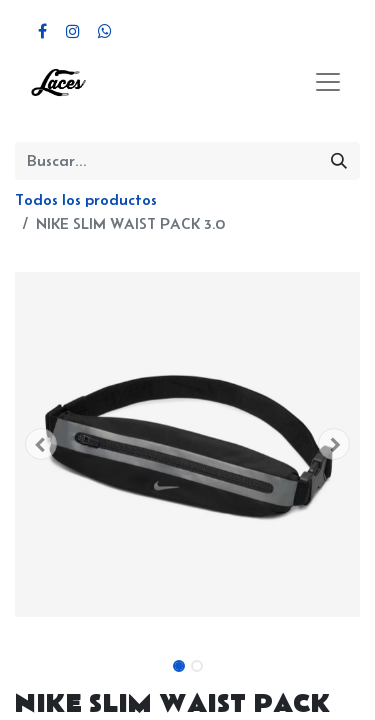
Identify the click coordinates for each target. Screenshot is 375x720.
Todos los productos (86, 199)
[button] (41, 444)
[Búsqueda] (339, 161)
